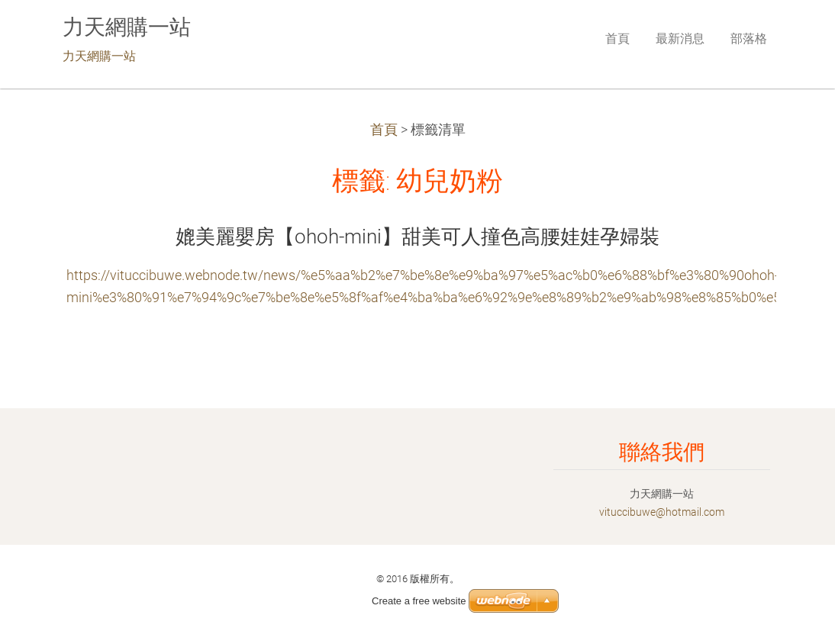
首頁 (384, 130)
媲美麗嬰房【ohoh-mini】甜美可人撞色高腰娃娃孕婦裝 (417, 237)
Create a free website (419, 601)
